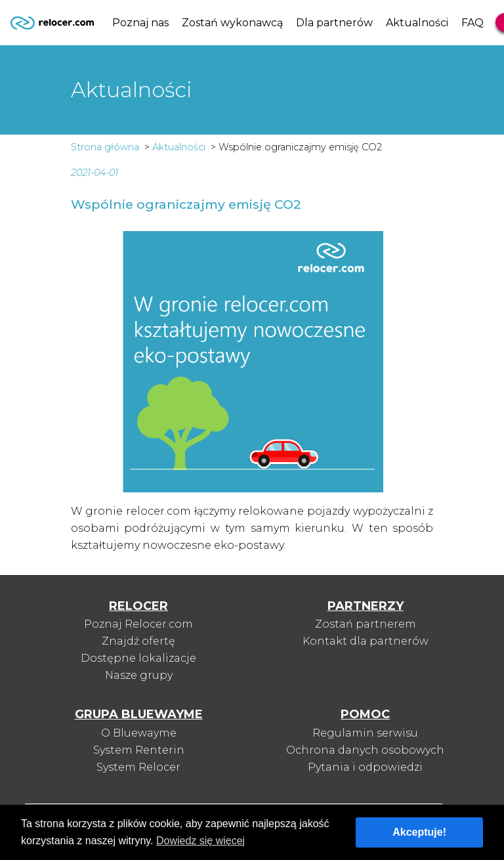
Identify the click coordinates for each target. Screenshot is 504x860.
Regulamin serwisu (365, 733)
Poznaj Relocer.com (138, 624)
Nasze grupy (139, 675)
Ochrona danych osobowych (365, 750)
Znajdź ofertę (138, 641)
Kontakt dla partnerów (366, 641)
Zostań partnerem (366, 624)
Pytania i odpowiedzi (365, 767)
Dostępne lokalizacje (138, 658)
